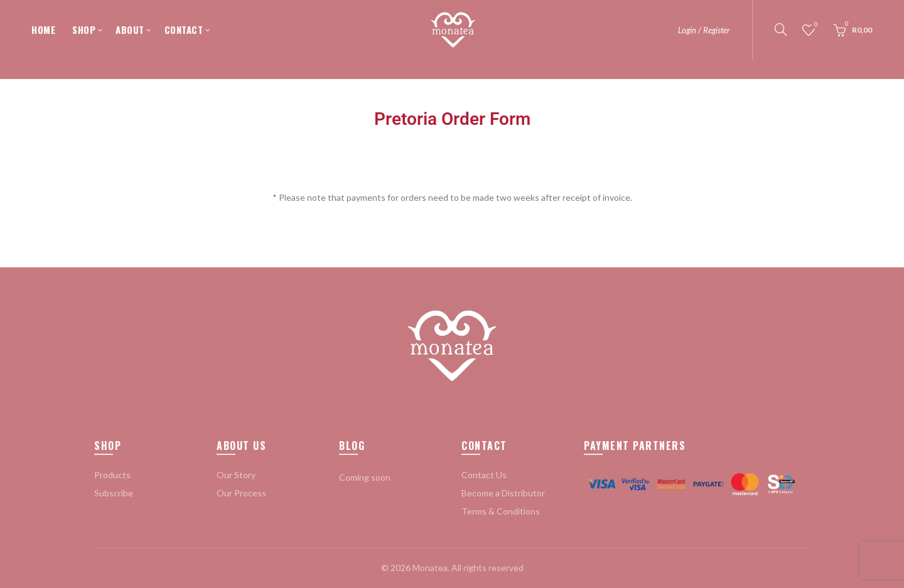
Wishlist (815, 25)
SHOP (84, 29)
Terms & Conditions (501, 511)
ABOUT (130, 29)
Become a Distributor (503, 493)
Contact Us (484, 475)
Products (112, 475)
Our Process (241, 493)
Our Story (236, 475)
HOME (43, 29)
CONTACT (184, 29)
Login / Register (704, 30)
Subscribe (114, 493)
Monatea (430, 568)
